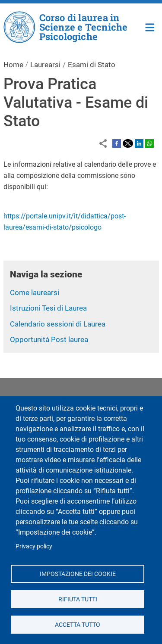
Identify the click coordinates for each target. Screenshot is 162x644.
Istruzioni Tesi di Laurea (48, 308)
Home (150, 26)
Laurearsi (45, 65)
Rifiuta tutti (77, 599)
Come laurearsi (35, 292)
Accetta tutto (78, 624)
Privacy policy (34, 546)
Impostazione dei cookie (77, 573)
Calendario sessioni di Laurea (58, 324)
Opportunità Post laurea (49, 339)
